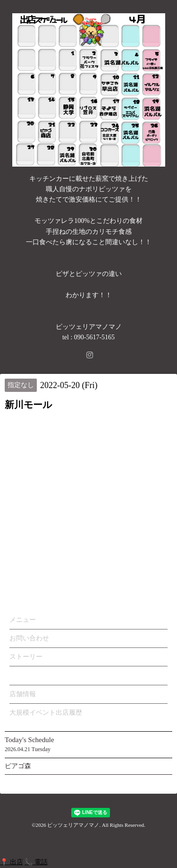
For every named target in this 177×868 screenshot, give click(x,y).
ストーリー (26, 657)
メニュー (23, 620)
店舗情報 (23, 694)
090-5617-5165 (94, 337)
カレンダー (26, 675)
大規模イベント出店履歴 (46, 713)
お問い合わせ (29, 638)
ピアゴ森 (18, 766)
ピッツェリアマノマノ (73, 825)
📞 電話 (36, 862)
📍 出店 (12, 862)
